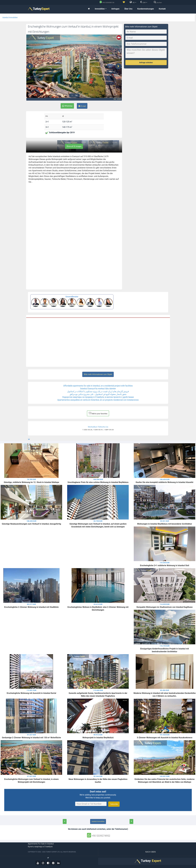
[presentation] (30, 66)
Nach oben (151, 852)
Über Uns (128, 9)
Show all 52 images (74, 146)
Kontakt (162, 9)
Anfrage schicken (146, 63)
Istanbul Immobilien (10, 17)
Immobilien (101, 9)
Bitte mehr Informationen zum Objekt (98, 374)
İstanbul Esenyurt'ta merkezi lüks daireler (98, 389)
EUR (144, 2)
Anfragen (115, 9)
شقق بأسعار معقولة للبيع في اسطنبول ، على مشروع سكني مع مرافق (98, 394)
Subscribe (114, 804)
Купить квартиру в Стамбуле (40, 847)
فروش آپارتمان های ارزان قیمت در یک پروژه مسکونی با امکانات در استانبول (98, 391)
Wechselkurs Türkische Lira (98, 427)
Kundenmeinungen (146, 9)
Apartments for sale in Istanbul (41, 844)
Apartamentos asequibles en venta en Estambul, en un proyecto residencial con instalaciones (98, 400)
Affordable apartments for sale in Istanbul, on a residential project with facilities (98, 386)
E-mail (82, 106)
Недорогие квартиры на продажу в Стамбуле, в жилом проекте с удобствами (98, 397)
